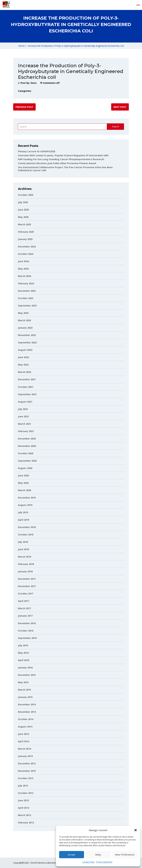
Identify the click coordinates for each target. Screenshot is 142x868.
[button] (136, 830)
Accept (72, 855)
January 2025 (25, 239)
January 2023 (25, 328)
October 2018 (26, 535)
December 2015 (27, 675)
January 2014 (25, 756)
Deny (98, 855)
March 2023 (24, 320)
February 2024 (26, 283)
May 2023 (23, 313)
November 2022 (27, 335)
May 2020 (23, 483)
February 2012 (26, 823)
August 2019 (25, 505)
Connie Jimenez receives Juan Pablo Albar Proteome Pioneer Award (57, 163)
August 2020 (25, 468)
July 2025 (23, 202)
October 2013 (26, 778)
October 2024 (26, 254)
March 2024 (24, 276)
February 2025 (26, 232)
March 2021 (24, 424)
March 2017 (24, 608)
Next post (120, 107)
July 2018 (23, 542)
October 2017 (26, 594)
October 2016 (26, 631)
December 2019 (27, 498)
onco (33, 83)
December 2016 (27, 623)
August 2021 (25, 402)
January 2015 (25, 697)
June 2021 (23, 416)
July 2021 (23, 409)
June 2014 (23, 734)
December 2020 (27, 439)
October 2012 (26, 793)
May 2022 (23, 365)
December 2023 (27, 291)
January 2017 (25, 616)
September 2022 (27, 342)
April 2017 (24, 601)
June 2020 (23, 475)
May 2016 (23, 653)
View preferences (125, 855)
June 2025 (23, 210)
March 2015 (24, 690)
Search (115, 127)
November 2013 (27, 771)
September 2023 (27, 306)
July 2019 (23, 512)
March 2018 (24, 557)
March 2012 (24, 815)
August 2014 (25, 727)
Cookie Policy (89, 862)
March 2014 (24, 749)
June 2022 (23, 357)
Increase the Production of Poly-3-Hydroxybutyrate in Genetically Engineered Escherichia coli (76, 46)
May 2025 (23, 217)
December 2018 (27, 527)
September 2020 (27, 461)
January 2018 (25, 571)
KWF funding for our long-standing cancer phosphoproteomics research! (61, 159)
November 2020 (27, 446)
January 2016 (25, 668)
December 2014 (27, 704)
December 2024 (27, 247)
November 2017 (27, 586)
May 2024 (23, 269)
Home (22, 46)
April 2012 (24, 808)
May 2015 (23, 682)
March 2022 (24, 372)
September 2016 (27, 638)
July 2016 (23, 645)
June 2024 (23, 261)
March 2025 (24, 224)
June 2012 (23, 800)
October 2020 (26, 453)
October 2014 (26, 719)
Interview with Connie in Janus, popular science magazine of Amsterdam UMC (63, 155)
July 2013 (23, 786)
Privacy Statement (104, 862)
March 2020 (24, 490)
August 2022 (25, 350)
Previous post (24, 107)
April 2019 (24, 520)
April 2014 (24, 741)
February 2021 (26, 431)
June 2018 (23, 549)
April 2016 (24, 660)
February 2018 (26, 564)
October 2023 (26, 298)
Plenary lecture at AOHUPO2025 (37, 151)
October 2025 (26, 195)
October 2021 (26, 387)
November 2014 (27, 712)
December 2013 (27, 763)
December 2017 (27, 579)
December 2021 (27, 379)
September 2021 (27, 394)
